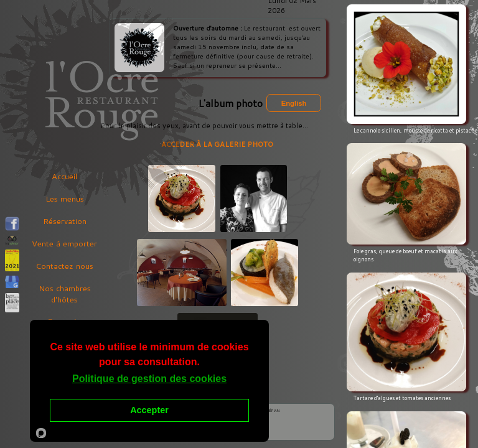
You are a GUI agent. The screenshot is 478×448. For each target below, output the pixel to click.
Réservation (65, 221)
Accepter (149, 410)
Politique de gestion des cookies (149, 379)
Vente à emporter (64, 243)
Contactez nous (64, 266)
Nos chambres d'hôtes (65, 294)
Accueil (64, 176)
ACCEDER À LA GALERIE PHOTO (217, 145)
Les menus (65, 198)
